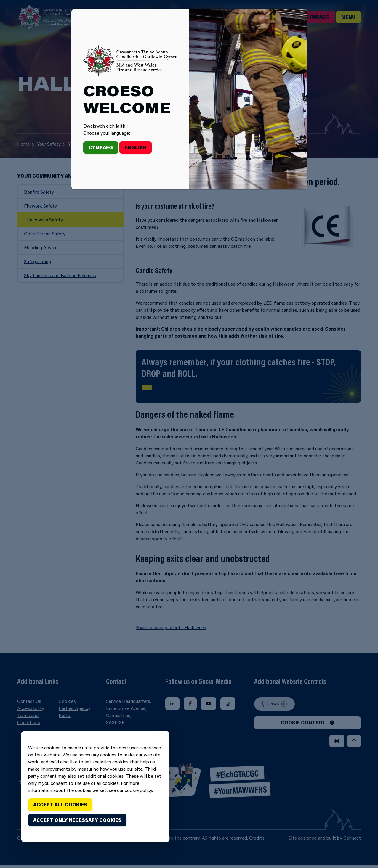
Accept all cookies (60, 804)
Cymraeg (101, 147)
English (136, 147)
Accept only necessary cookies (77, 820)
